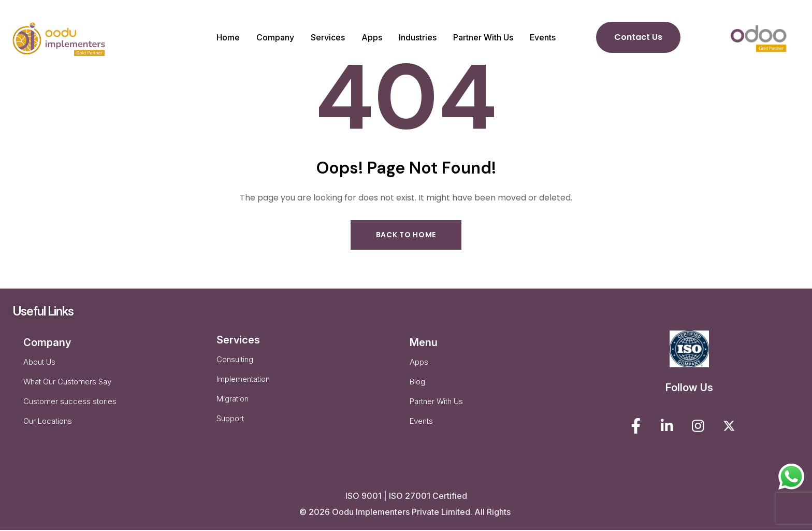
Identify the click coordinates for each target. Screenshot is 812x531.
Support (230, 425)
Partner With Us (436, 407)
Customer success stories (70, 407)
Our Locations (48, 428)
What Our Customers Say (67, 386)
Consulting (235, 363)
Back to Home (406, 235)
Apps (419, 365)
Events (421, 428)
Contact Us (638, 37)
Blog (417, 386)
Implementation (243, 384)
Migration (233, 404)
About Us (39, 365)
